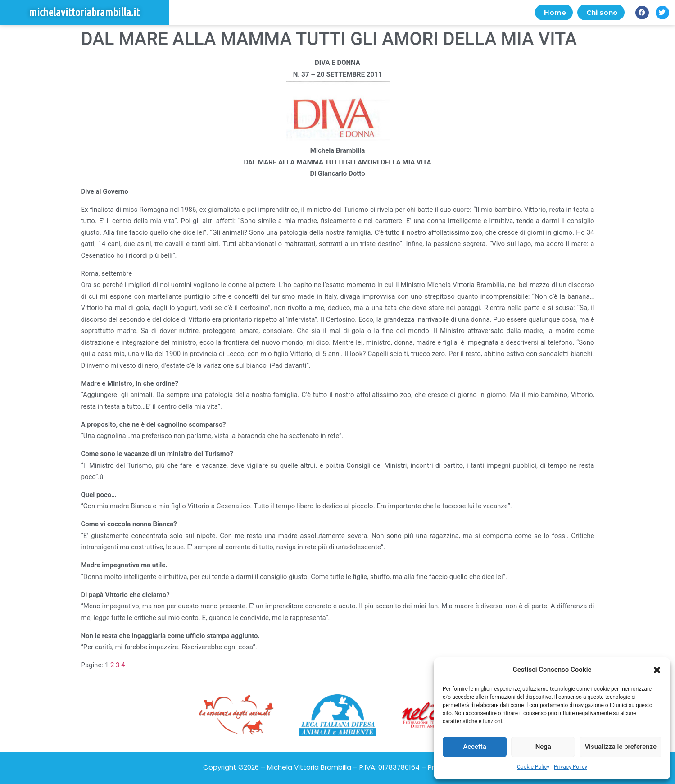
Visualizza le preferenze (621, 747)
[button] (657, 670)
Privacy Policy (571, 767)
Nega (543, 747)
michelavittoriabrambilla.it (84, 12)
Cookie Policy (533, 767)
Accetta (475, 747)
